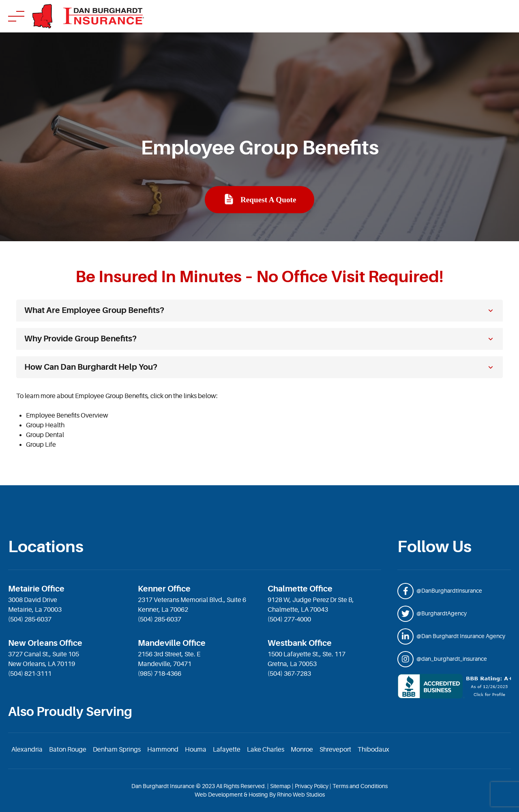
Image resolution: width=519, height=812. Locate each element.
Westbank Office (300, 643)
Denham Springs (117, 750)
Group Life (41, 445)
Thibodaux (373, 750)
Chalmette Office (300, 589)
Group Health (45, 425)
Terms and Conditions (360, 786)
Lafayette (227, 750)
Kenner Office (164, 589)
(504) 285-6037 (30, 619)
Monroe (302, 750)
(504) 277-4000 (289, 619)
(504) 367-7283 (289, 674)
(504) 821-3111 (30, 674)
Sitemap (280, 786)
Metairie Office (36, 589)
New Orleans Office (45, 643)
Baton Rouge (68, 750)
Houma (196, 750)
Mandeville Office (172, 643)
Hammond (163, 750)
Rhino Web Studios (301, 795)
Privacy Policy (312, 786)
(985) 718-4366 (160, 674)
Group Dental (45, 435)
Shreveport (335, 750)
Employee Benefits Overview (67, 416)
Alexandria (27, 750)
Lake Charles (266, 750)
